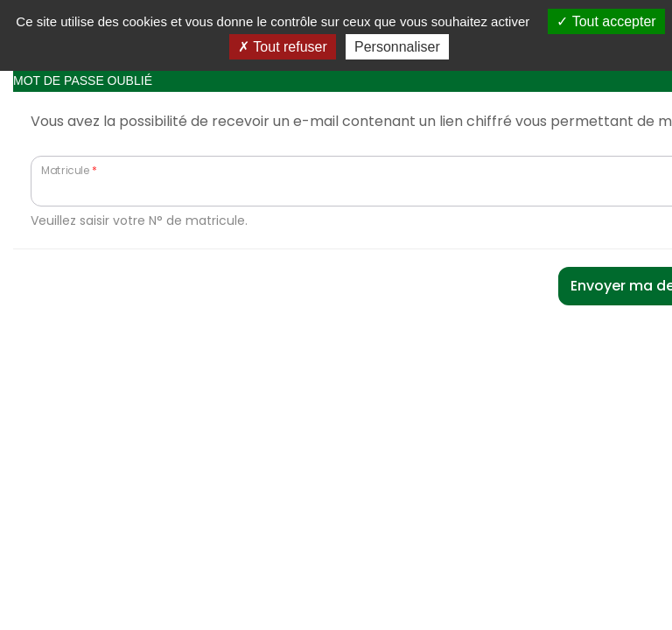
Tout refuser (283, 47)
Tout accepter (606, 21)
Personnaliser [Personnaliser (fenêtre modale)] (397, 47)
